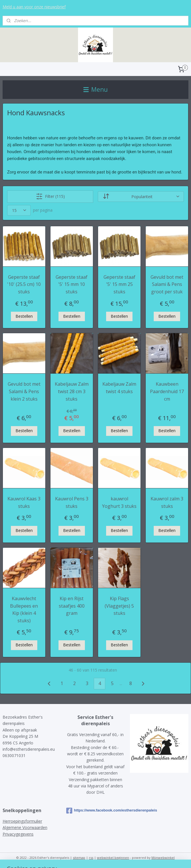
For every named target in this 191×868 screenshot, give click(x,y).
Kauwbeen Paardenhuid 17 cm (167, 391)
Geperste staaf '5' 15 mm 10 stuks (72, 284)
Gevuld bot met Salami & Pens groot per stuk (167, 284)
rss (91, 858)
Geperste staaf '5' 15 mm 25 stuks (119, 284)
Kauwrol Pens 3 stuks (72, 502)
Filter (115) (50, 196)
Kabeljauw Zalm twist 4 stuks (119, 388)
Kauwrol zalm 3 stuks (167, 502)
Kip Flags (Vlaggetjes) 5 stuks (119, 606)
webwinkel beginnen (113, 858)
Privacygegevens (18, 834)
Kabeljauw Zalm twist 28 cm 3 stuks (72, 391)
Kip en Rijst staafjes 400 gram (72, 606)
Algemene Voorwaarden (25, 827)
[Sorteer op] (141, 197)
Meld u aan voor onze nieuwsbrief (34, 7)
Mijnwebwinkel (163, 858)
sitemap (79, 858)
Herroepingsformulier (22, 821)
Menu (96, 89)
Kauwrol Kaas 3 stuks (24, 502)
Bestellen (24, 316)
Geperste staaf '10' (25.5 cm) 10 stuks (24, 284)
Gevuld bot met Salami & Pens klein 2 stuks (24, 391)
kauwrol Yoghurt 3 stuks (119, 502)
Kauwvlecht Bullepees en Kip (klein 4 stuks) (24, 609)
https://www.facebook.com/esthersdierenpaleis (95, 811)
